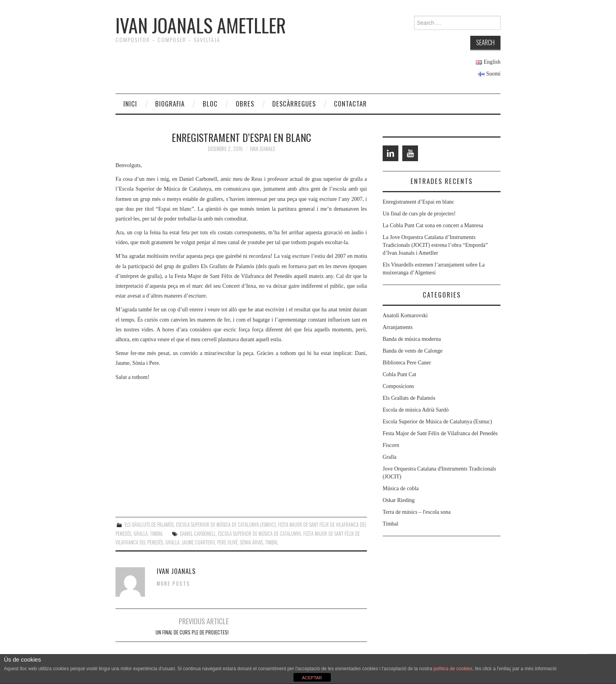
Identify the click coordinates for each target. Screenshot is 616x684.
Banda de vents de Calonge (412, 351)
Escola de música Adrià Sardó (416, 410)
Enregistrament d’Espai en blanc (418, 202)
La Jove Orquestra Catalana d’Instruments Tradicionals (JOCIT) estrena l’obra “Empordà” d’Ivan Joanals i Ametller (435, 245)
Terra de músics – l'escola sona (417, 512)
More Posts (173, 584)
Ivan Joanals (262, 149)
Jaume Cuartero (198, 542)
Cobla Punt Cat (400, 374)
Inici (130, 104)
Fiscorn (391, 445)
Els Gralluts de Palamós (149, 525)
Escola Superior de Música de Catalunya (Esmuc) (226, 525)
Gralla (141, 534)
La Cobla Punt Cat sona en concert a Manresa (433, 225)
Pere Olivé (227, 542)
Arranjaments (398, 327)
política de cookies (453, 669)
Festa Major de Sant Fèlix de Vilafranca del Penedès (440, 433)
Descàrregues (294, 104)
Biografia (170, 104)
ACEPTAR (312, 678)
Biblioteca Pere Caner (407, 363)
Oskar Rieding (399, 500)
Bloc (210, 104)
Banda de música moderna (412, 339)
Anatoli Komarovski (405, 315)
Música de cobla (401, 488)
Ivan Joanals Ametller (201, 25)
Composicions (398, 386)
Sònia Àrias (251, 542)
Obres (245, 104)
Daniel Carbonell (198, 534)
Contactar (350, 104)
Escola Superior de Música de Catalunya (259, 534)
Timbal (157, 534)
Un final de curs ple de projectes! (192, 632)
